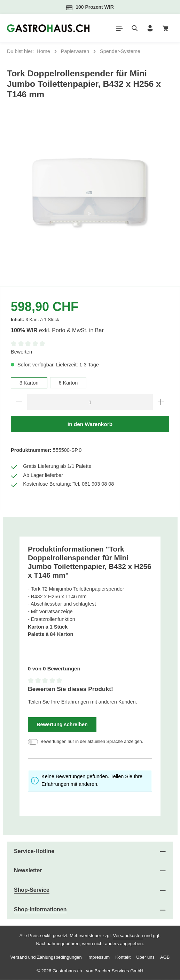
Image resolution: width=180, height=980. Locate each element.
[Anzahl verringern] (19, 402)
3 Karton (29, 383)
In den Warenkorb (90, 424)
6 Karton (68, 383)
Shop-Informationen (40, 910)
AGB (165, 957)
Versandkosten (128, 936)
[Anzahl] (90, 402)
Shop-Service (32, 890)
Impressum (99, 957)
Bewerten (21, 352)
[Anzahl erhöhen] (161, 402)
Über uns (145, 957)
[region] (90, 196)
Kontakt (123, 957)
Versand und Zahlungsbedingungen (46, 957)
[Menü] (119, 28)
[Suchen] (135, 28)
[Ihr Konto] (150, 28)
